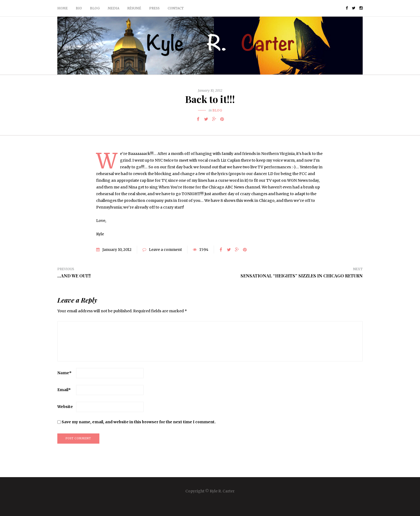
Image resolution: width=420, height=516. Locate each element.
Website (65, 407)
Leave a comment (165, 250)
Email (64, 390)
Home (63, 8)
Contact (176, 8)
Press (154, 8)
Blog (95, 8)
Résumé (134, 8)
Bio (79, 8)
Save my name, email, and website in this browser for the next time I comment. (139, 422)
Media (113, 8)
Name (64, 373)
